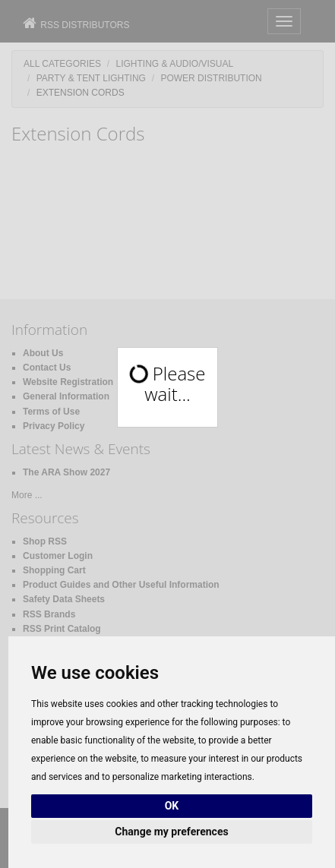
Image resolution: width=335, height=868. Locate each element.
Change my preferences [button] (171, 832)
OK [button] (172, 806)
